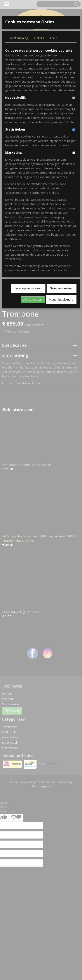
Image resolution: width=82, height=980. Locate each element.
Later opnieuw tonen (28, 288)
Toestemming (18, 38)
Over (53, 38)
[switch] (74, 98)
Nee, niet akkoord (61, 300)
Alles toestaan (33, 300)
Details (39, 38)
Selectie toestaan (62, 288)
